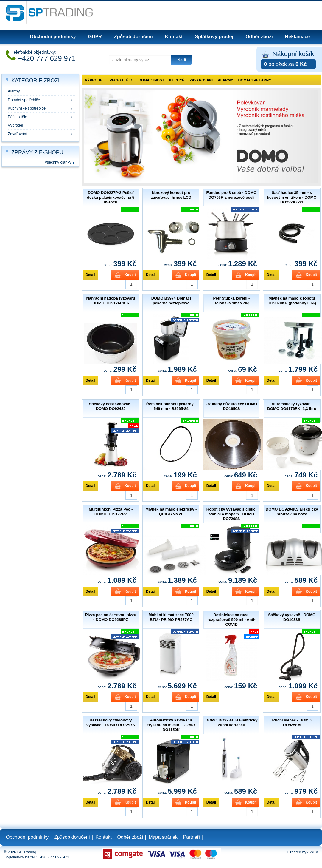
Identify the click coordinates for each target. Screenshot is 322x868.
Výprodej (15, 125)
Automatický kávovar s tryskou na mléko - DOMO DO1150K (171, 725)
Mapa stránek (163, 837)
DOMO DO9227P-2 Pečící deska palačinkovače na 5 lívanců (111, 197)
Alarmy (14, 91)
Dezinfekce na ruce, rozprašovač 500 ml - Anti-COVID (231, 620)
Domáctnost (151, 80)
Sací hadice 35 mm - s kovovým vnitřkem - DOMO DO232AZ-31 (292, 197)
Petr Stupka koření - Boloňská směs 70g (232, 301)
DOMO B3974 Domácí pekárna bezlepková (171, 301)
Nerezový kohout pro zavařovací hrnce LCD (171, 195)
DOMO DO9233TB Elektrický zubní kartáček (232, 723)
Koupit (130, 275)
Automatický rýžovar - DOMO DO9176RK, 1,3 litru (292, 406)
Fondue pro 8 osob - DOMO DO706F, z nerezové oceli (231, 195)
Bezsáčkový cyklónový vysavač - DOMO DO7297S (111, 723)
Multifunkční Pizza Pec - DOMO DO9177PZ (111, 512)
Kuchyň (177, 80)
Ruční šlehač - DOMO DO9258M (292, 723)
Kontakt (174, 37)
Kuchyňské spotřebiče (27, 108)
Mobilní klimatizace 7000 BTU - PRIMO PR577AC (171, 617)
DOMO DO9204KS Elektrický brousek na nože (292, 512)
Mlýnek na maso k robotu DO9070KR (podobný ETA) (292, 301)
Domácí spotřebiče (24, 100)
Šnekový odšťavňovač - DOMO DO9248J (111, 406)
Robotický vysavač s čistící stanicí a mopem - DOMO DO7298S (231, 514)
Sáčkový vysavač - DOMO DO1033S (292, 617)
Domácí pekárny (255, 80)
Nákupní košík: (288, 60)
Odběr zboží (259, 37)
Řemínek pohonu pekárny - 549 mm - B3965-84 (171, 406)
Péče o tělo (17, 117)
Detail (90, 275)
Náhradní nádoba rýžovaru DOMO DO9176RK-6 (111, 301)
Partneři (192, 837)
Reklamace (298, 37)
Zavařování (17, 134)
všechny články (58, 162)
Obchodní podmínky (53, 37)
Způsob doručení (133, 37)
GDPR (95, 37)
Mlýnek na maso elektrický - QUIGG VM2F (171, 512)
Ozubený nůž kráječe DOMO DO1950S (231, 406)
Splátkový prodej (214, 37)
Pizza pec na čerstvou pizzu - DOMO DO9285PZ (111, 617)
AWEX (313, 852)
